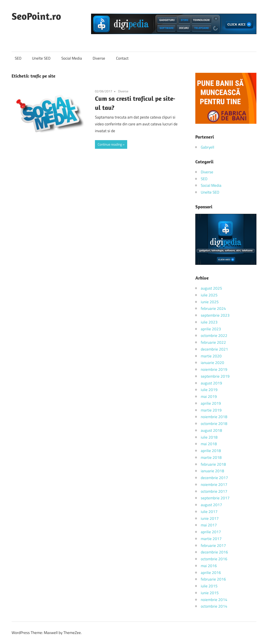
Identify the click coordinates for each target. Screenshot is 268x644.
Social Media (72, 58)
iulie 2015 (209, 586)
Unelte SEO (41, 58)
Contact (122, 58)
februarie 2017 (213, 546)
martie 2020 (211, 356)
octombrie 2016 (214, 559)
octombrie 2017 (214, 491)
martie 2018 (211, 457)
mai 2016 (209, 566)
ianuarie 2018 (212, 471)
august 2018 (211, 430)
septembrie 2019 (215, 376)
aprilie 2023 (211, 329)
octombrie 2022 (214, 336)
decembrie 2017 (214, 478)
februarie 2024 (213, 308)
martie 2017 (211, 539)
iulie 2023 (209, 322)
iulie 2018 (209, 437)
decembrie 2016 (214, 552)
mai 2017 (209, 525)
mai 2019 (209, 397)
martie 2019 (211, 410)
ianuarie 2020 (212, 363)
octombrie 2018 (214, 424)
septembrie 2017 (215, 498)
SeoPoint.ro (36, 16)
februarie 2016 (213, 579)
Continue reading (110, 144)
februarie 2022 (213, 342)
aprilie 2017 (211, 532)
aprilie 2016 (211, 573)
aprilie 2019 (211, 403)
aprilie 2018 (211, 451)
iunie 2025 (210, 302)
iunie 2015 (210, 593)
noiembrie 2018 (214, 417)
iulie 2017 (209, 512)
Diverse (99, 58)
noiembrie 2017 (214, 485)
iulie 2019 (209, 390)
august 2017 (211, 505)
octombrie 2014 (214, 606)
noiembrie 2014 (214, 600)
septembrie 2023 (215, 315)
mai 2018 (209, 444)
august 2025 (211, 288)
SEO (18, 58)
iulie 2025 (209, 295)
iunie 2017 (210, 518)
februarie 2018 (213, 464)
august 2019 (211, 383)
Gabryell (207, 147)
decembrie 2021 (214, 349)
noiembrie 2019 (214, 369)
